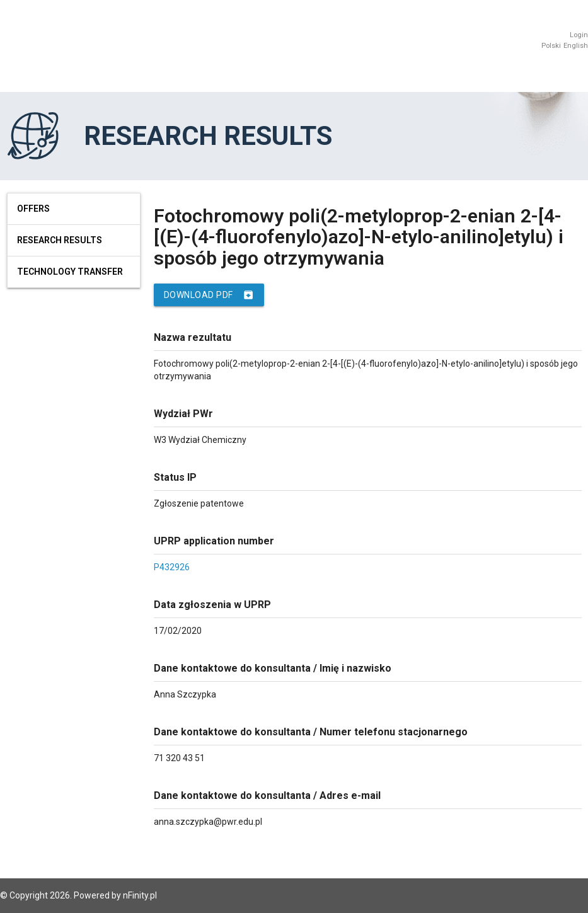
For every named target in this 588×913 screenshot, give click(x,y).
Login (579, 35)
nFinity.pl (140, 895)
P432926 (172, 567)
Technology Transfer (70, 272)
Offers (33, 209)
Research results (60, 240)
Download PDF (209, 295)
